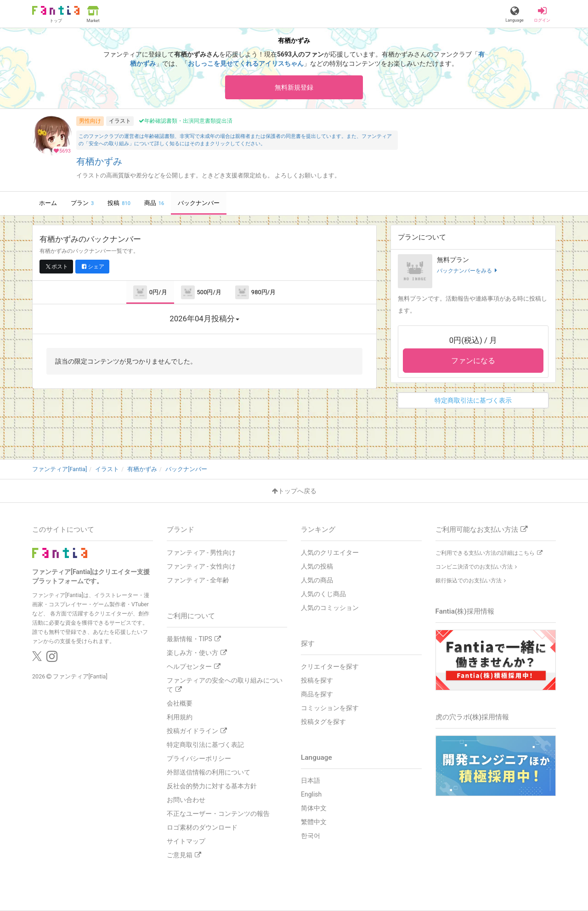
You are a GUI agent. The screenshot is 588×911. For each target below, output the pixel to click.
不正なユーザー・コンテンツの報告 (218, 814)
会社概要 (180, 704)
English (311, 795)
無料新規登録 (294, 88)
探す (308, 644)
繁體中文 (314, 823)
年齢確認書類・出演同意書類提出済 (186, 122)
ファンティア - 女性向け (201, 567)
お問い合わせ (186, 801)
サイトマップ (186, 842)
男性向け (90, 122)
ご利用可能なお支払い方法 (481, 530)
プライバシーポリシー (199, 759)
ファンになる (473, 362)
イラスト (120, 122)
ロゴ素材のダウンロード (202, 828)
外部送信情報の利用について (209, 773)
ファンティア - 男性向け (201, 553)
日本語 (311, 781)
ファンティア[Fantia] (80, 677)
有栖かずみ (99, 163)
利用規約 (180, 718)
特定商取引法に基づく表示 (473, 402)
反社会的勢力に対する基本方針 (212, 787)
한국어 (311, 837)
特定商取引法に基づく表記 (205, 746)
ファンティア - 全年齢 (198, 581)
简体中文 (314, 809)
